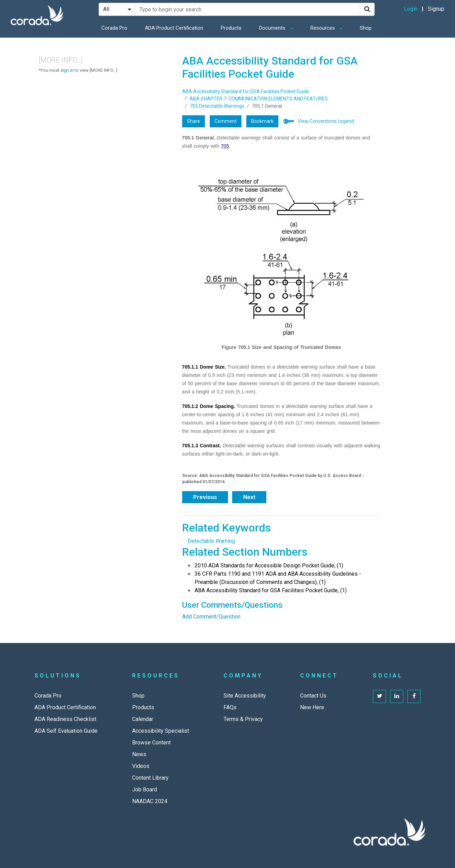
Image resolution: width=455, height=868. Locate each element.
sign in (67, 70)
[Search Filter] (117, 9)
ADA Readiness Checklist (65, 719)
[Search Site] (248, 9)
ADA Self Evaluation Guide (66, 731)
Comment (226, 121)
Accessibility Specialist (161, 731)
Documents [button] (273, 28)
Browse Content (151, 743)
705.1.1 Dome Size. (204, 367)
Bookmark (262, 121)
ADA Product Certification (174, 28)
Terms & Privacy (243, 719)
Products (231, 28)
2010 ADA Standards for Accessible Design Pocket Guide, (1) (269, 565)
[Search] (367, 9)
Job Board (145, 789)
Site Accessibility (245, 696)
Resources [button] (323, 28)
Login (411, 9)
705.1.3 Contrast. (202, 446)
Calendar (143, 719)
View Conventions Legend (326, 121)
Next (249, 497)
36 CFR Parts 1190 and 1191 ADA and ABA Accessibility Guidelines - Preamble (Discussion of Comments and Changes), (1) (278, 578)
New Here (312, 707)
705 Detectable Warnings (217, 106)
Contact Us (313, 696)
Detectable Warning (211, 541)
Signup (436, 9)
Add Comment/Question (211, 617)
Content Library (150, 778)
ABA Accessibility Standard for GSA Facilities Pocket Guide (246, 91)
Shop (366, 28)
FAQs (230, 707)
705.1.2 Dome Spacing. (209, 406)
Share (194, 121)
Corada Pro (114, 28)
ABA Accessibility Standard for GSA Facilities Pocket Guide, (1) (271, 590)
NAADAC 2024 (150, 801)
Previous (205, 497)
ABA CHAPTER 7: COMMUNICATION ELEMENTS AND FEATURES (259, 99)
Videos (141, 766)
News (139, 754)
